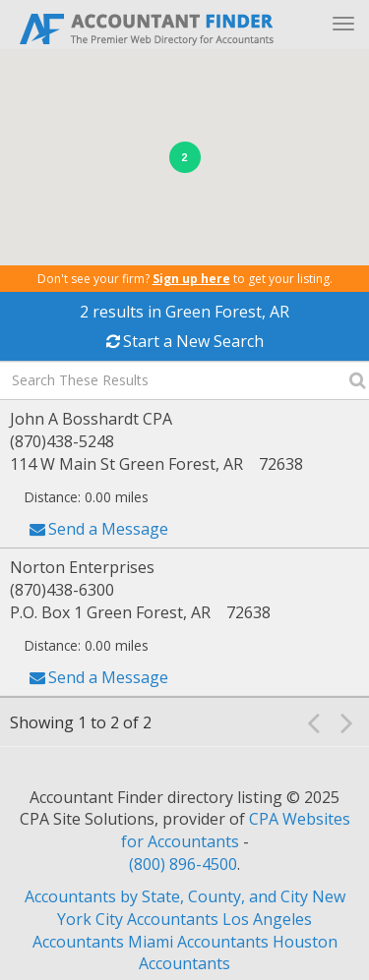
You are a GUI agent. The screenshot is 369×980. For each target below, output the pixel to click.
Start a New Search (193, 341)
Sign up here (191, 279)
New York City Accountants (201, 908)
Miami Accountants (198, 942)
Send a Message (108, 529)
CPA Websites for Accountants (236, 830)
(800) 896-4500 (183, 864)
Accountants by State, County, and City (166, 896)
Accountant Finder (148, 27)
